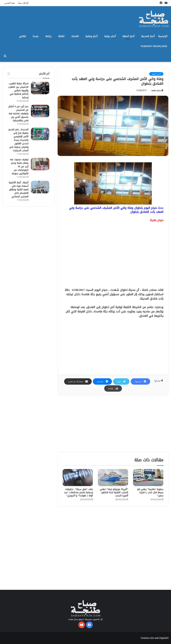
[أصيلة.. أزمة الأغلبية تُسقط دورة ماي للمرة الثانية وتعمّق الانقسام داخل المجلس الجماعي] (40, 187)
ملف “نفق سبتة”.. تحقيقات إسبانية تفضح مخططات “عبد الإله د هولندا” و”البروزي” (78, 492)
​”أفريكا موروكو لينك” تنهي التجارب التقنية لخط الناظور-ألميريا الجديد (114, 492)
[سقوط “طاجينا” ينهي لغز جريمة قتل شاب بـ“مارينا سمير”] (148, 478)
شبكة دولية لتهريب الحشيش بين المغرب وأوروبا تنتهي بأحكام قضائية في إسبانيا (18, 90)
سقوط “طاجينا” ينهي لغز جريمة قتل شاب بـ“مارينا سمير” (150, 492)
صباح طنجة (156, 90)
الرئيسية (163, 36)
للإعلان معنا (23, 3)
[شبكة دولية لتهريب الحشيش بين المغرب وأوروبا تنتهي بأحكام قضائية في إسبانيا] (40, 88)
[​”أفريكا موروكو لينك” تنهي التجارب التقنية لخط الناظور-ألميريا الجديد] (113, 478)
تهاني (23, 36)
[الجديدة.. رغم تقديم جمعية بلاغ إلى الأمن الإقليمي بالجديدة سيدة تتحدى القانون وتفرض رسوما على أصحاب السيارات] (40, 134)
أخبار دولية (110, 36)
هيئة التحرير (9, 3)
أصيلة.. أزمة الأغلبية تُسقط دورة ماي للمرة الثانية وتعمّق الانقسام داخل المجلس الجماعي (19, 190)
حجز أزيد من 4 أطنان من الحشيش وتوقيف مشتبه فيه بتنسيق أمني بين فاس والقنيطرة (18, 114)
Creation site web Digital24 (155, 638)
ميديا (36, 36)
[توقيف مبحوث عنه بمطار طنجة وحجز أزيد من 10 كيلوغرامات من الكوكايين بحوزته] (40, 164)
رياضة (48, 36)
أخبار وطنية (91, 36)
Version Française (154, 46)
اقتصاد (75, 36)
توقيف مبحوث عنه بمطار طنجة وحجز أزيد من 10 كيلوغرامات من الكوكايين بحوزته (19, 167)
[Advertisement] (113, 257)
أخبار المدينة (148, 36)
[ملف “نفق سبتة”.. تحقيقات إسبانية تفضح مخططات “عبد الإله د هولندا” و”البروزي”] (78, 478)
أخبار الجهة (128, 36)
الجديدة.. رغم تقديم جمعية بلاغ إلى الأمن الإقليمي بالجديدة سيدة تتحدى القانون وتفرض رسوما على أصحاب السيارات (18, 140)
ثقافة (61, 36)
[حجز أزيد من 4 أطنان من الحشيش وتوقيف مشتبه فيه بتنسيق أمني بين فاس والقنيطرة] (40, 111)
